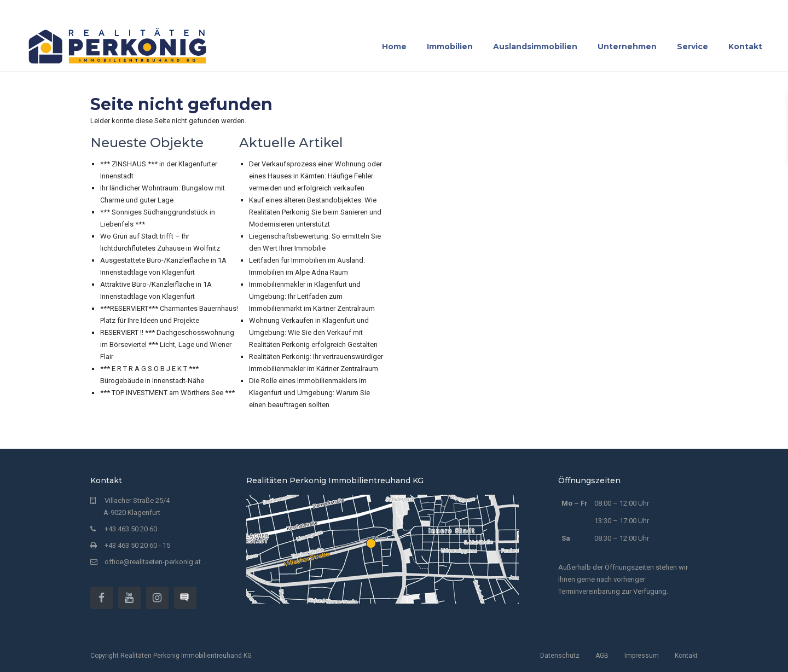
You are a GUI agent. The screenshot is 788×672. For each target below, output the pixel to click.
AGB (602, 656)
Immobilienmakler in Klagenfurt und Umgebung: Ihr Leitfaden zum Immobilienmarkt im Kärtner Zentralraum (312, 296)
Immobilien (450, 47)
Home (394, 47)
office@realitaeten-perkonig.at (153, 562)
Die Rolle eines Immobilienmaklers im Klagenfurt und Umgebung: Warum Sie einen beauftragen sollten (309, 393)
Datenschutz (560, 656)
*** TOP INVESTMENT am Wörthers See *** (167, 393)
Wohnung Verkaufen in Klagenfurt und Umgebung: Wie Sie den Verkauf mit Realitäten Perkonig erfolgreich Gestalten (313, 332)
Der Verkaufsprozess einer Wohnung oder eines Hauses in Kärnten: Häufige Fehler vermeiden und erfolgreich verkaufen (315, 176)
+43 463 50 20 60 (131, 529)
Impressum (642, 656)
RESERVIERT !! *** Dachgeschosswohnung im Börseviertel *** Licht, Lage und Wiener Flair (167, 344)
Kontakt (745, 47)
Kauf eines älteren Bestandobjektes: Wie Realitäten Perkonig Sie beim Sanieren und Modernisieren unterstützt (315, 212)
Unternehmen (627, 47)
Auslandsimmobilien (535, 47)
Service (693, 47)
